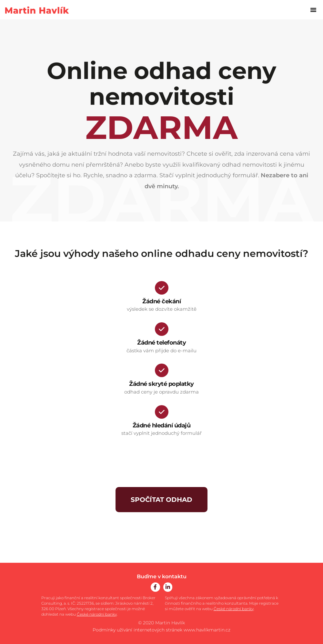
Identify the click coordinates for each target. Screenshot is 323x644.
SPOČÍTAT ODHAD (161, 500)
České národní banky (97, 614)
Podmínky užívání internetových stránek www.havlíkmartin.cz (161, 630)
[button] (313, 10)
